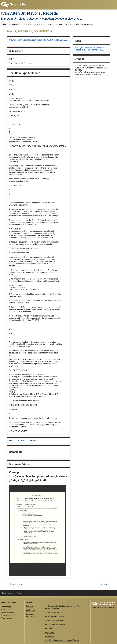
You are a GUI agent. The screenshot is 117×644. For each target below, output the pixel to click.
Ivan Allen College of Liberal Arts (62, 19)
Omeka (19, 593)
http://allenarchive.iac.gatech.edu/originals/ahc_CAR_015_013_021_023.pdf (39, 41)
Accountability (50, 632)
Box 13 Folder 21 (88, 48)
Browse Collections (55, 24)
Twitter (25, 441)
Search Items (27, 24)
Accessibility (49, 628)
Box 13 (78, 48)
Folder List (69, 24)
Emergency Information (30, 615)
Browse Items (40, 24)
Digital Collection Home (11, 24)
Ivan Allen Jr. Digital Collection (20, 19)
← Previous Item (15, 584)
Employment (31, 610)
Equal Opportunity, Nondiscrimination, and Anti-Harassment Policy (63, 607)
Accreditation (50, 636)
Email (34, 441)
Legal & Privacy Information (55, 613)
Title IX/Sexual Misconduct (55, 620)
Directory (29, 606)
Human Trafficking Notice (54, 616)
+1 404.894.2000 (9, 615)
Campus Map (8, 618)
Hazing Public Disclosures (55, 624)
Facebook (14, 441)
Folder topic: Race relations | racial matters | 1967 (90, 49)
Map (77, 24)
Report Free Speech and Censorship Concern (62, 640)
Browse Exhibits (87, 24)
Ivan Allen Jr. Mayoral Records (30, 13)
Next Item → (104, 584)
